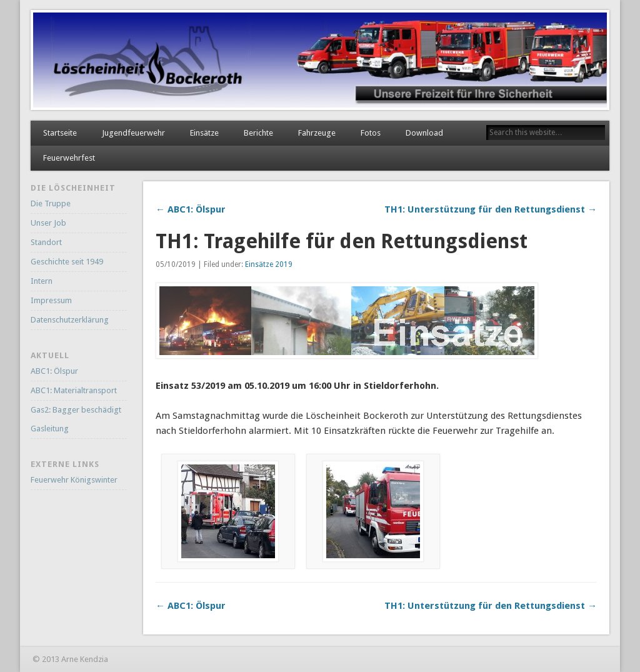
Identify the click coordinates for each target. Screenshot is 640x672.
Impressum (51, 300)
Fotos (371, 133)
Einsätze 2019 (269, 264)
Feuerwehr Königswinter (74, 480)
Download (424, 133)
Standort (46, 242)
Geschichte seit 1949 (67, 262)
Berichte (258, 133)
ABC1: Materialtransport (74, 390)
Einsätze (204, 133)
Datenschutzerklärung (70, 320)
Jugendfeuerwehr (133, 133)
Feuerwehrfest (69, 158)
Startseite (60, 133)
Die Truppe (51, 203)
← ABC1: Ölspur (191, 209)
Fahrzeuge (317, 133)
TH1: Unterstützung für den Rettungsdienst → (491, 209)
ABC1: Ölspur (54, 371)
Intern (42, 281)
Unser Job (48, 223)
